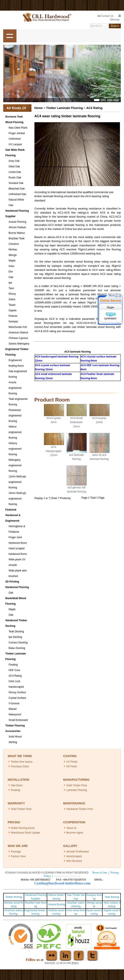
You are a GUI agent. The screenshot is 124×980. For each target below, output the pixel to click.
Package (16, 852)
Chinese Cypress (18, 338)
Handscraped (16, 687)
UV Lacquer (15, 144)
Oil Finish (72, 766)
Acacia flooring (57, 904)
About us (71, 828)
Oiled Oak (14, 166)
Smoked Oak (16, 183)
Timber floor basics (22, 762)
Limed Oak (15, 172)
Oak (11, 277)
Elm (11, 272)
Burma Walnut (17, 233)
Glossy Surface (17, 692)
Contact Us (106, 16)
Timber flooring (14, 897)
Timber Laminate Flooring (65, 108)
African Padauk (17, 227)
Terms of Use (100, 873)
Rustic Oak (15, 178)
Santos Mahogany (19, 344)
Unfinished (15, 139)
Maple (12, 261)
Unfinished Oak (17, 194)
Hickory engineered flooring (15, 449)
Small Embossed (18, 720)
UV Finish (72, 762)
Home (39, 108)
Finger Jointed (17, 133)
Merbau (13, 250)
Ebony (12, 294)
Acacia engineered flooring (15, 388)
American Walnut (18, 333)
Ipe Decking (15, 637)
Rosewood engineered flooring (15, 416)
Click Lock (14, 681)
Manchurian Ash (18, 327)
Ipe (10, 283)
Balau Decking (17, 648)
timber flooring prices (23, 828)
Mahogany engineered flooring (15, 465)
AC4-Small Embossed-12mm (77, 422)
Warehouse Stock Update (25, 833)
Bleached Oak (17, 189)
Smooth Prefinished (77, 852)
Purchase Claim (20, 766)
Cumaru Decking (18, 643)
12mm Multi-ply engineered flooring (17, 482)
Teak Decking (16, 631)
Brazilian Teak (16, 238)
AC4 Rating (15, 676)
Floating (13, 665)
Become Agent (75, 833)
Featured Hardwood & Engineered (13, 515)
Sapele (13, 310)
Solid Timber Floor (77, 785)
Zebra (12, 299)
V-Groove (14, 703)
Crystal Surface (17, 698)
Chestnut (14, 244)
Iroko (11, 266)
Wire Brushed (74, 861)
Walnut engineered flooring (15, 432)
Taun (11, 288)
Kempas (13, 321)
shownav (10, 36)
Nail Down (17, 785)
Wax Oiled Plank (18, 128)
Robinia (13, 316)
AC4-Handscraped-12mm (54, 451)
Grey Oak (14, 161)
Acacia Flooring (17, 222)
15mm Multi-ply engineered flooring (17, 499)
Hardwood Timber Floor (80, 809)
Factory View (18, 856)
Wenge (13, 255)
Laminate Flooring (77, 790)
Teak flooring (112, 897)
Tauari (12, 305)
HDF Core (14, 670)
